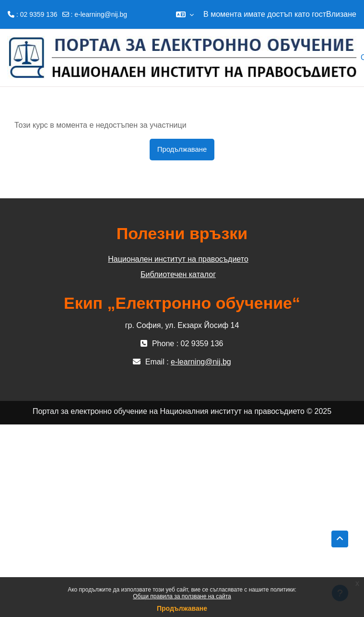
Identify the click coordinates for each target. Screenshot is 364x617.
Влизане (341, 14)
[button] (185, 14)
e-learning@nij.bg (101, 14)
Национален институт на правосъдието (178, 259)
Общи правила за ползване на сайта (182, 596)
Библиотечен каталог (178, 274)
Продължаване (182, 608)
